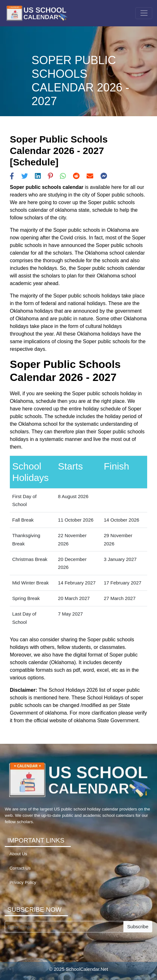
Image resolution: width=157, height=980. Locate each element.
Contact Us (20, 868)
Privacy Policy (23, 882)
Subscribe (138, 927)
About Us (18, 854)
